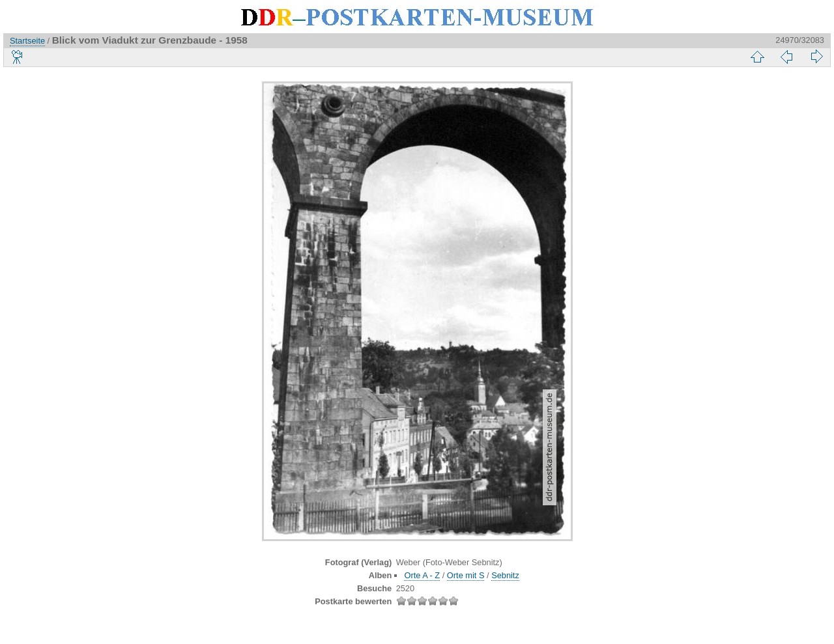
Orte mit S (466, 575)
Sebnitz (505, 575)
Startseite (27, 41)
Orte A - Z (422, 575)
